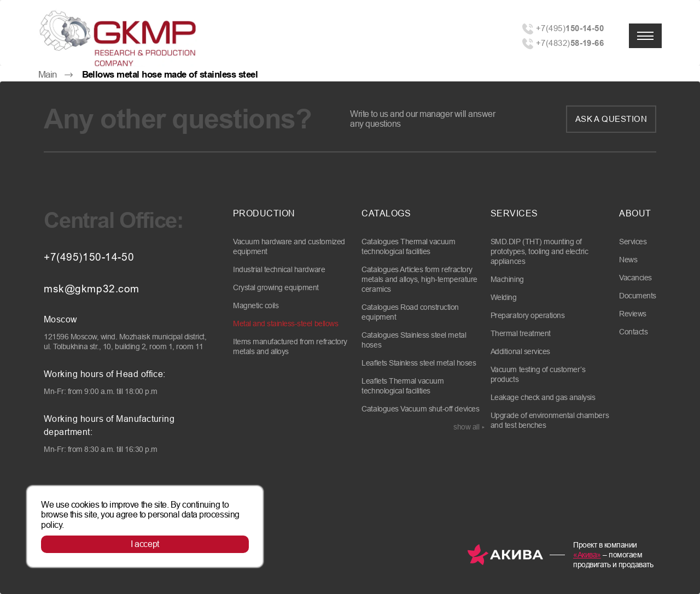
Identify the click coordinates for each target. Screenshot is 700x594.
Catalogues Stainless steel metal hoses (414, 340)
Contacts (633, 332)
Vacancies (635, 278)
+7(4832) (570, 43)
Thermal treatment (521, 333)
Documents (638, 296)
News (628, 260)
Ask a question (611, 119)
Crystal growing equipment (276, 287)
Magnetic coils (256, 305)
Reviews (633, 314)
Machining (507, 279)
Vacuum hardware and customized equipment (289, 246)
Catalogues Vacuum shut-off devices (420, 409)
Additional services (520, 351)
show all (466, 427)
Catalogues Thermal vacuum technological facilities (408, 246)
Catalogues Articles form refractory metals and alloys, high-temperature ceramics (419, 279)
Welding (504, 297)
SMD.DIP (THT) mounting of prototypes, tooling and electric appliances (539, 251)
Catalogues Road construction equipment (410, 312)
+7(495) (570, 28)
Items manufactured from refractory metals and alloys (290, 346)
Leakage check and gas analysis (543, 397)
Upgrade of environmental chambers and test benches (550, 420)
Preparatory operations (527, 315)
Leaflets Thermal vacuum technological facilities (402, 386)
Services (633, 242)
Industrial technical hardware (279, 269)
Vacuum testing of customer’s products (538, 374)
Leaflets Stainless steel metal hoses (419, 363)
